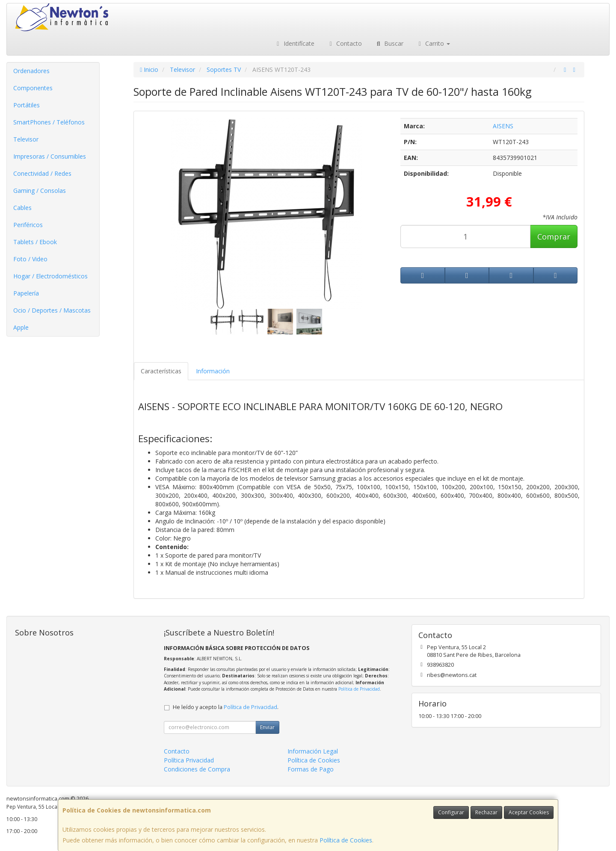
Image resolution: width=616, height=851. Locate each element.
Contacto (345, 43)
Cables (22, 208)
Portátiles (27, 105)
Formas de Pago (311, 769)
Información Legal (313, 751)
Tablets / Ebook (35, 242)
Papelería (26, 293)
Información (213, 371)
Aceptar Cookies (529, 812)
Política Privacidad (189, 760)
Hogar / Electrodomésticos (50, 276)
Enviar (267, 727)
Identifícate (294, 43)
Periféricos (28, 225)
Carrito (433, 43)
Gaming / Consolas (40, 191)
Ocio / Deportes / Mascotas (52, 310)
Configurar (451, 812)
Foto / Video (30, 259)
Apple (21, 327)
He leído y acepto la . (226, 707)
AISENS (503, 126)
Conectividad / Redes (42, 173)
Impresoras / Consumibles (50, 156)
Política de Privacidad (359, 689)
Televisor (26, 139)
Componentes (33, 88)
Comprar (554, 236)
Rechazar (486, 812)
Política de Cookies (346, 840)
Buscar (389, 43)
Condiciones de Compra (197, 769)
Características (161, 371)
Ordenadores (31, 71)
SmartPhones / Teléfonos (49, 122)
